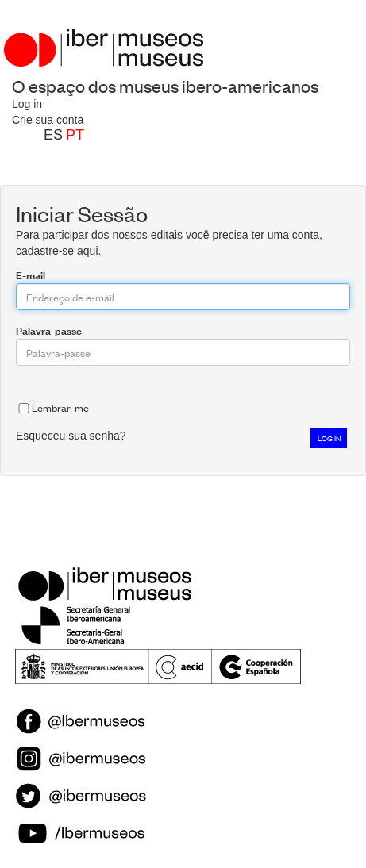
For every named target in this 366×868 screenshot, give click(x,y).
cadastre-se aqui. (58, 251)
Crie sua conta (48, 120)
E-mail (31, 275)
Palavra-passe (49, 330)
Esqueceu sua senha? (71, 436)
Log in (27, 104)
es (53, 135)
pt (75, 135)
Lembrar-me (52, 407)
